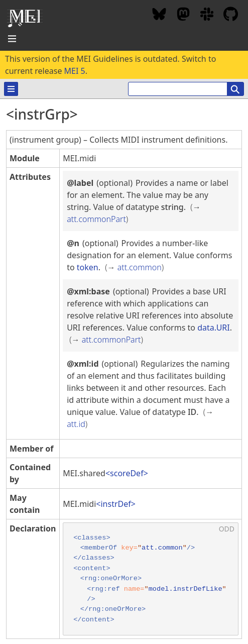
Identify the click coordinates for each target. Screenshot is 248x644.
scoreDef (127, 473)
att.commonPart (96, 219)
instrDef (115, 504)
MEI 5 (75, 71)
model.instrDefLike (185, 589)
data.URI (214, 328)
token (88, 267)
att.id (76, 424)
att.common (140, 267)
